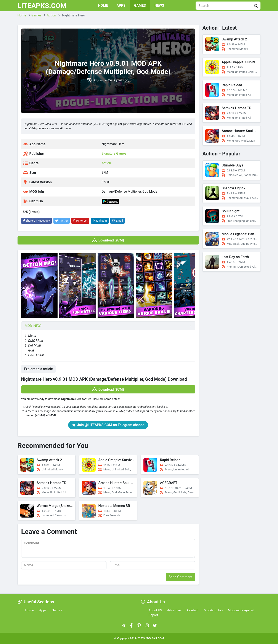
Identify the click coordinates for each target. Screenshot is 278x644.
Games (140, 6)
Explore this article (39, 369)
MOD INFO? (33, 326)
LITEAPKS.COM (42, 6)
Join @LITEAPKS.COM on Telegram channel (108, 425)
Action (106, 163)
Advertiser (175, 610)
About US (155, 610)
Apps (121, 6)
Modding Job (213, 610)
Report (153, 615)
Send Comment (181, 577)
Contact (193, 610)
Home (103, 6)
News (159, 6)
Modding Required (241, 610)
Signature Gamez (114, 153)
